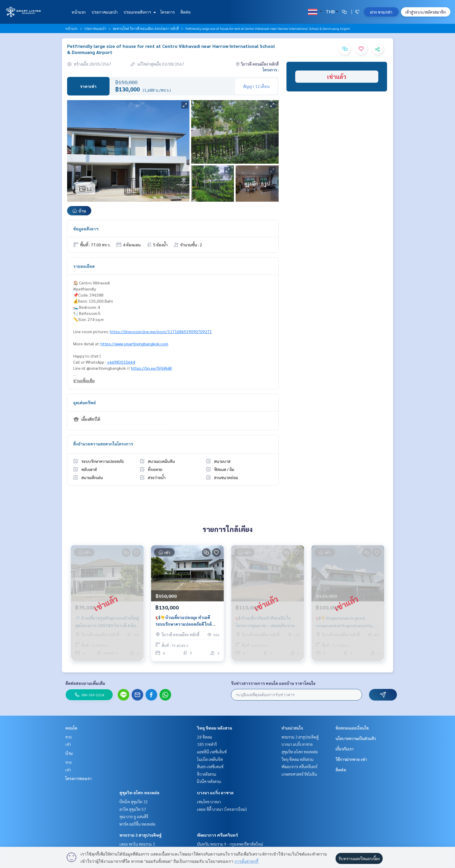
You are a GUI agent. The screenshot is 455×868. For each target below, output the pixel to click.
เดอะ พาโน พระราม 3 (137, 844)
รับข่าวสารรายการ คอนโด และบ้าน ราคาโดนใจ (273, 683)
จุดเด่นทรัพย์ (85, 403)
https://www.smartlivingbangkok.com (134, 344)
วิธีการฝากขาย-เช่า (351, 759)
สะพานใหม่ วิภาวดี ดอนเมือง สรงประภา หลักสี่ (146, 28)
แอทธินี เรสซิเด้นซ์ (212, 752)
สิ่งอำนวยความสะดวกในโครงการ (103, 444)
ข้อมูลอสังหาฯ (86, 229)
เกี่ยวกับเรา (345, 749)
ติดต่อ (186, 12)
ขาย (69, 737)
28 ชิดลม (205, 737)
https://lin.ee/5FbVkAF (152, 368)
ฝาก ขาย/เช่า (381, 12)
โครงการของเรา (78, 778)
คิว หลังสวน (207, 774)
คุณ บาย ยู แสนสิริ (134, 816)
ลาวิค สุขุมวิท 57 (133, 809)
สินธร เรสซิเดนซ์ (210, 766)
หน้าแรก (79, 12)
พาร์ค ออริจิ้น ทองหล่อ (137, 824)
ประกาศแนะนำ (105, 12)
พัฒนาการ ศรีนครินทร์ (217, 835)
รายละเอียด (84, 266)
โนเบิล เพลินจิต (210, 759)
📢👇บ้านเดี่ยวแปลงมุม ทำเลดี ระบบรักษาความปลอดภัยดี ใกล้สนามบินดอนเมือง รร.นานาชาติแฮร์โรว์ (187, 621)
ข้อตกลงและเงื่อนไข (352, 728)
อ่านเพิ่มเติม (84, 380)
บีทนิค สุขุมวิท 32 (134, 802)
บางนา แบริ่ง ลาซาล (215, 793)
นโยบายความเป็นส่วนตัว (356, 738)
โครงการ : (271, 70)
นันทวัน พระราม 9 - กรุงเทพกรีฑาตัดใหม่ (230, 844)
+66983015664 (121, 362)
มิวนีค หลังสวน (209, 781)
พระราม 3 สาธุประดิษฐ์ (140, 835)
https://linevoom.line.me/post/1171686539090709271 (161, 331)
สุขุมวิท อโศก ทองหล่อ (139, 793)
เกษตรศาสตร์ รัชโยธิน (299, 774)
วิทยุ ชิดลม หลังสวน (215, 728)
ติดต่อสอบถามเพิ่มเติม (85, 683)
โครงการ (168, 12)
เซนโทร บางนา (209, 802)
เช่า (68, 744)
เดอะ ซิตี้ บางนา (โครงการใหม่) (222, 809)
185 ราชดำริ (207, 744)
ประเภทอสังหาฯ (139, 12)
